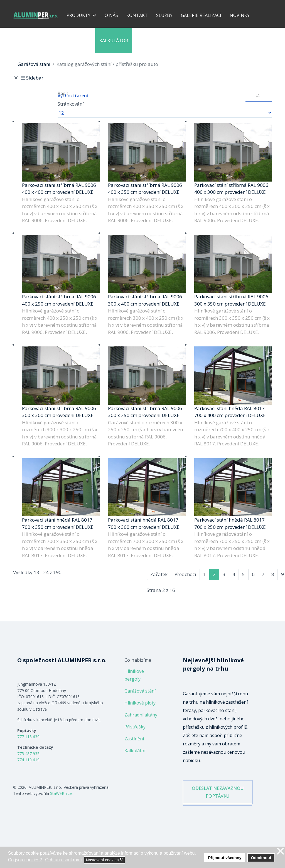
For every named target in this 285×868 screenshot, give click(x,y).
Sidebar (32, 78)
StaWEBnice (61, 793)
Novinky (240, 15)
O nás (111, 15)
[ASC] (259, 95)
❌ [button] (281, 851)
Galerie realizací (201, 15)
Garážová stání (140, 691)
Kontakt (137, 15)
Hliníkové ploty (140, 703)
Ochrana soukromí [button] (63, 860)
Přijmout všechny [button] (225, 858)
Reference (79, 41)
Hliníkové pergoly (134, 675)
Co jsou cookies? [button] (25, 860)
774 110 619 (28, 760)
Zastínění (134, 739)
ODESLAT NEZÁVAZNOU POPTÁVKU (218, 797)
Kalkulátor (114, 41)
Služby (164, 15)
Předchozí (185, 574)
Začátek (159, 574)
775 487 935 (28, 754)
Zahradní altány (141, 715)
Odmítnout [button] (261, 858)
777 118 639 (28, 737)
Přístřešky (135, 727)
